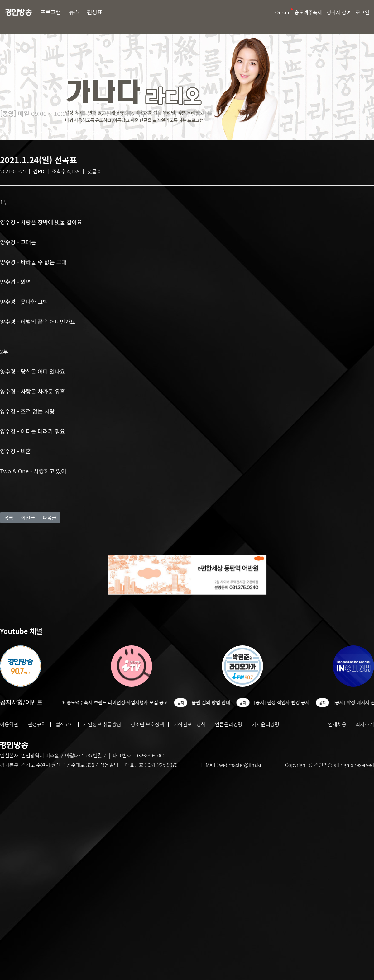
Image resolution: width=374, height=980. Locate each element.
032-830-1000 (150, 755)
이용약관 (9, 724)
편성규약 (37, 724)
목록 (9, 518)
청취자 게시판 (43, 132)
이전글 (28, 518)
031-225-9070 (162, 765)
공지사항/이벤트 (21, 702)
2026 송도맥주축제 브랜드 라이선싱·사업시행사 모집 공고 (118, 702)
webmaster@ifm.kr (240, 765)
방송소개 (10, 132)
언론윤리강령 (229, 724)
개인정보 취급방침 (102, 724)
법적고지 (65, 724)
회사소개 (365, 724)
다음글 (50, 518)
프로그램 (50, 12)
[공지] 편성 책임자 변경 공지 (289, 702)
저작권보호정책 (189, 724)
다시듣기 (115, 132)
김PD (39, 171)
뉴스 (74, 12)
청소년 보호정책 (147, 724)
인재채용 (337, 724)
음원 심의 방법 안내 (218, 702)
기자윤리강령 (266, 724)
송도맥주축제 (308, 12)
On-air (283, 12)
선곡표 (74, 132)
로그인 (362, 12)
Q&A (93, 132)
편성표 (95, 12)
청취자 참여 (339, 12)
